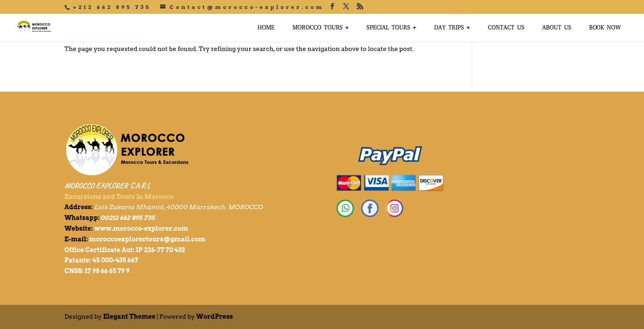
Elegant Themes (129, 316)
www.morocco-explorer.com (141, 228)
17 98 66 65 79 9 (107, 271)
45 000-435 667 (115, 260)
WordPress (215, 316)
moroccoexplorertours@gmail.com (147, 239)
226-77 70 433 (164, 250)
